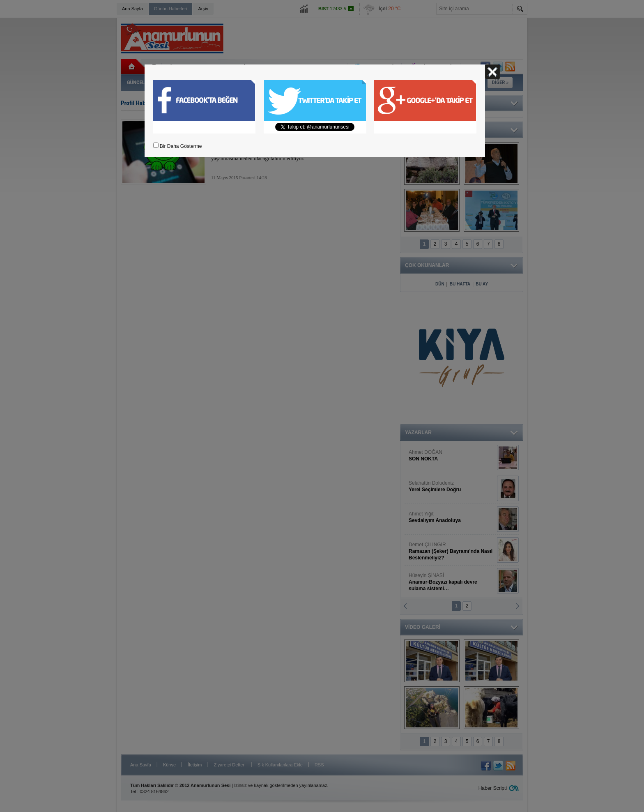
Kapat (492, 72)
